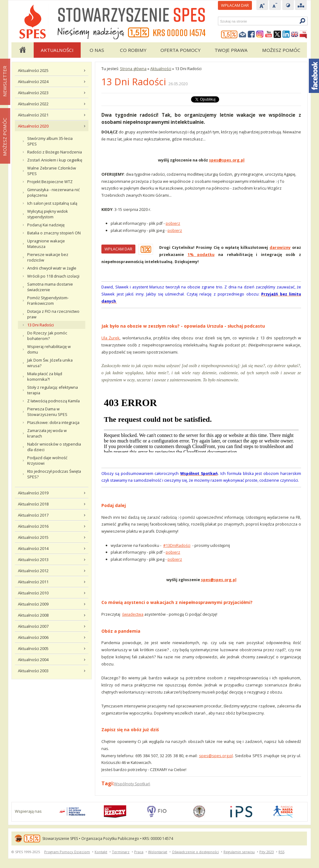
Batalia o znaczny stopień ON (54, 233)
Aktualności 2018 (33, 504)
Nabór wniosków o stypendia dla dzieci (54, 447)
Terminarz (121, 852)
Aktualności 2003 (33, 671)
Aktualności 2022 (33, 104)
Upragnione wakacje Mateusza (46, 244)
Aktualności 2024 (33, 82)
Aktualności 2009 (33, 604)
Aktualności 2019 (33, 493)
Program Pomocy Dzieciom (67, 852)
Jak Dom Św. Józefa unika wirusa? (50, 363)
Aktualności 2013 (33, 560)
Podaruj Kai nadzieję (46, 225)
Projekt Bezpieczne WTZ (50, 182)
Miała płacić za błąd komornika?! (45, 376)
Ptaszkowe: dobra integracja (53, 422)
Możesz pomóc (281, 50)
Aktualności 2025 (33, 70)
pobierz (173, 223)
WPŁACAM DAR (118, 249)
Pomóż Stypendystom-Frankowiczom (48, 300)
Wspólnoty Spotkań (132, 784)
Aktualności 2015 (33, 537)
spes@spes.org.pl (216, 756)
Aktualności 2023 (33, 93)
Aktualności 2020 (33, 126)
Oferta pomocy (181, 50)
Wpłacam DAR (235, 5)
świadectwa (133, 614)
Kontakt (101, 852)
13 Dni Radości (40, 325)
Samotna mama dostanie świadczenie (50, 287)
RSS (281, 852)
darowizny (280, 247)
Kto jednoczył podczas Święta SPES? (54, 474)
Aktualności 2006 (33, 637)
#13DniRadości (177, 545)
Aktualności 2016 (33, 526)
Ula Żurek (111, 338)
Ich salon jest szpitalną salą (52, 203)
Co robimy (133, 50)
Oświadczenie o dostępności (195, 852)
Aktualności (57, 50)
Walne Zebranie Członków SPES (52, 171)
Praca (139, 852)
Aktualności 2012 (33, 571)
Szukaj (220, 21)
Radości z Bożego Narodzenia (55, 152)
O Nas (97, 50)
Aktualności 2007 (33, 626)
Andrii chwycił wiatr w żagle (52, 268)
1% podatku (201, 254)
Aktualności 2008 (33, 615)
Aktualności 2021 (33, 115)
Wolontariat (158, 852)
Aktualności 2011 (33, 582)
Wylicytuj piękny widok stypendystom (48, 214)
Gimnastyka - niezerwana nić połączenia (53, 192)
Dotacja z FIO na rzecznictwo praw (53, 314)
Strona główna (22, 50)
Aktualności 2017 (33, 515)
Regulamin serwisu (239, 852)
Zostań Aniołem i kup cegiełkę (55, 160)
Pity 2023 (267, 852)
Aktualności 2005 (33, 648)
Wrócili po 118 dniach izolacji (53, 276)
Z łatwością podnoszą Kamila (53, 401)
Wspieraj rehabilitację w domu (49, 349)
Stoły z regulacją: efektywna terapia (53, 390)
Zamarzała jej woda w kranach (47, 433)
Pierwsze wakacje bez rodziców (48, 257)
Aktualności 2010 (33, 593)
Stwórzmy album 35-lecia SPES (50, 141)
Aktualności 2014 (33, 548)
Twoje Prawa (231, 50)
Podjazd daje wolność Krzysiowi (47, 460)
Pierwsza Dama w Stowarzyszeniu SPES (47, 412)
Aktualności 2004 (33, 660)
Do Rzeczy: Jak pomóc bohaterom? (47, 336)
